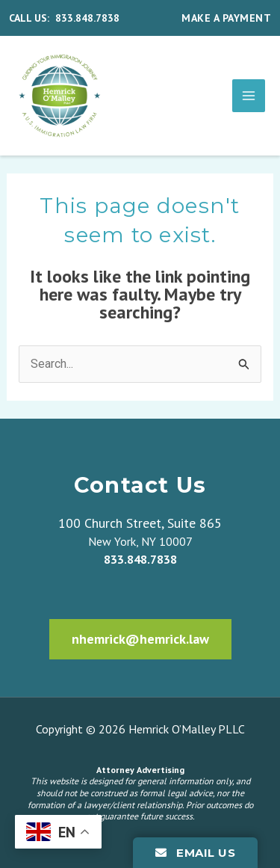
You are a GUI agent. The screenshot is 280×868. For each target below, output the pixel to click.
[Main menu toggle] (249, 96)
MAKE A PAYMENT (226, 18)
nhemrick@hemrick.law (140, 639)
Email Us (195, 853)
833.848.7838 (87, 18)
